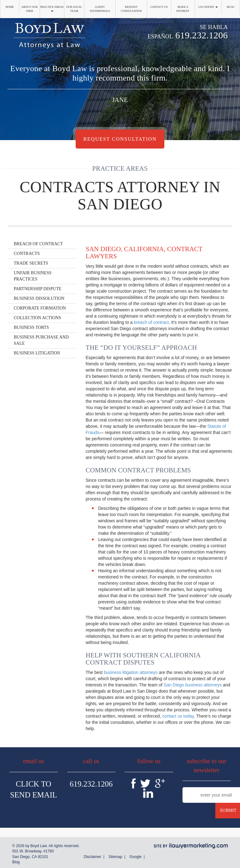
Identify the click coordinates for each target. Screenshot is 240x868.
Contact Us (159, 7)
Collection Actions (37, 318)
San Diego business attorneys (193, 685)
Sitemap (115, 857)
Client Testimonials (100, 9)
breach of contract (151, 322)
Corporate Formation (40, 308)
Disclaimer (92, 857)
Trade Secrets (31, 263)
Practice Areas (52, 9)
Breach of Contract (38, 244)
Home (10, 7)
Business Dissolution (39, 298)
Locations (208, 7)
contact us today (178, 716)
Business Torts (31, 327)
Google (135, 857)
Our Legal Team (74, 9)
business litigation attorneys (131, 672)
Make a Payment (183, 9)
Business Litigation (37, 353)
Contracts (27, 254)
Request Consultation (131, 9)
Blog (231, 7)
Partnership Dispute (38, 289)
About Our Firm (29, 9)
